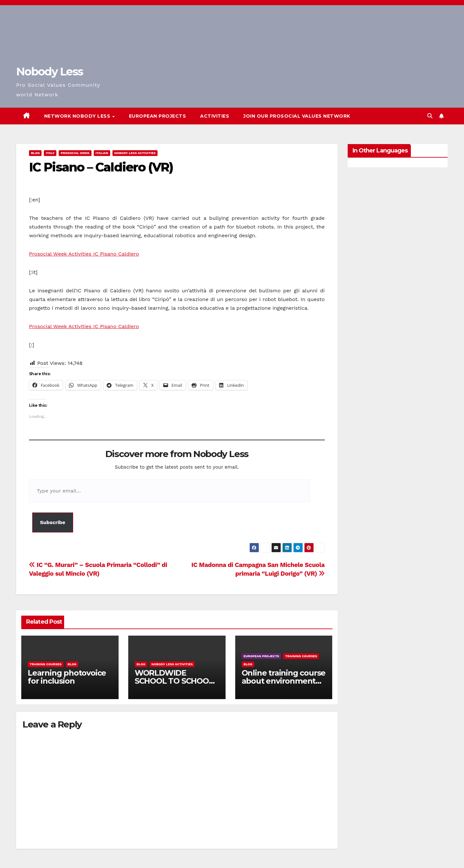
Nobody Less (49, 72)
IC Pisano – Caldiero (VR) (101, 167)
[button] (430, 116)
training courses (46, 664)
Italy (50, 153)
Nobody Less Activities (135, 153)
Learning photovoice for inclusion (67, 677)
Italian (102, 153)
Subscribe (53, 522)
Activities (215, 116)
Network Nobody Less (78, 116)
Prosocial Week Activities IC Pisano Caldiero (84, 254)
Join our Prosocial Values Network (297, 116)
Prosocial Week (75, 153)
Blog (35, 153)
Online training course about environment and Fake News (284, 681)
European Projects (158, 116)
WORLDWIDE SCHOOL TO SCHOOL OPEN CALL (174, 681)
